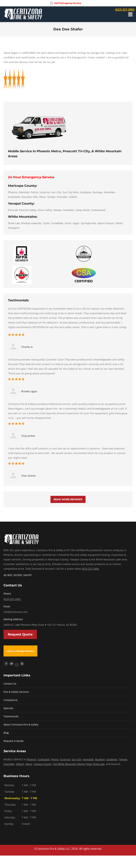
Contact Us (10, 684)
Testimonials (11, 716)
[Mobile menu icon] (130, 14)
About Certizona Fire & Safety (21, 725)
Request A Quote (14, 741)
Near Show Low (95, 764)
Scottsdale (44, 759)
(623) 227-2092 (12, 599)
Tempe (123, 759)
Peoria (55, 759)
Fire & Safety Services (16, 692)
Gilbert (20, 764)
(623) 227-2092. (91, 569)
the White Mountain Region (69, 764)
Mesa (29, 764)
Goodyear (112, 759)
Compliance (11, 700)
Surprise (65, 759)
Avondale (88, 759)
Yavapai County (42, 764)
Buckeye (100, 759)
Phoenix (31, 759)
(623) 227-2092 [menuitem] (125, 10)
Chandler (9, 764)
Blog (6, 733)
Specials (8, 708)
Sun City (76, 759)
